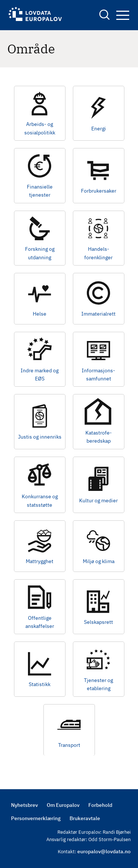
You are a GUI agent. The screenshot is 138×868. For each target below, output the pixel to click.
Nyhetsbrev (24, 805)
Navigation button (123, 15)
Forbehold (100, 805)
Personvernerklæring (36, 818)
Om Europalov (63, 805)
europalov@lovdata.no (104, 851)
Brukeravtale (85, 818)
